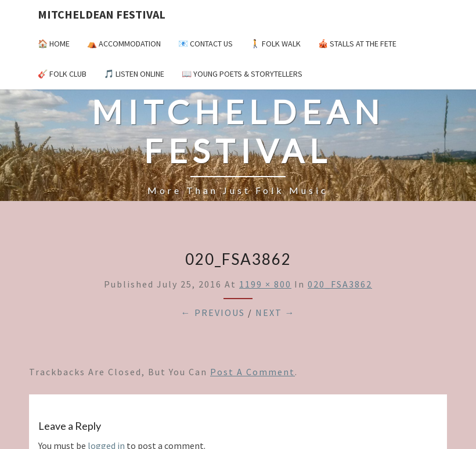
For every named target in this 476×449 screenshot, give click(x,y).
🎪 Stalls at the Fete (357, 44)
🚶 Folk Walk (275, 44)
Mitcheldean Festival (102, 14)
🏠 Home (54, 44)
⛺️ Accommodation (124, 44)
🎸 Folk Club (62, 74)
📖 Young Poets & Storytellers (242, 74)
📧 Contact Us (205, 44)
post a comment (253, 372)
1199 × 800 (265, 284)
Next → (275, 312)
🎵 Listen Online (134, 74)
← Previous (213, 312)
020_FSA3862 (340, 284)
